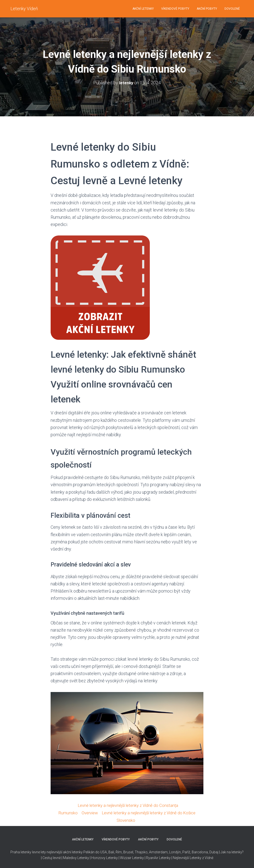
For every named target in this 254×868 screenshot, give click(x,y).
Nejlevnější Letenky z (188, 857)
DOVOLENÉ (232, 9)
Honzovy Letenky (105, 857)
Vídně (209, 857)
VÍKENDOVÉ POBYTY (175, 9)
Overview (86, 812)
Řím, (119, 851)
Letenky (165, 857)
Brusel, (128, 851)
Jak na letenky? (232, 851)
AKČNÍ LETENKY (143, 9)
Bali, (111, 851)
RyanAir (152, 857)
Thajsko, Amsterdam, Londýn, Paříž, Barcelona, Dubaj (176, 851)
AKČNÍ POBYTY (207, 9)
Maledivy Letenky (76, 857)
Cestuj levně (52, 857)
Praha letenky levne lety (28, 851)
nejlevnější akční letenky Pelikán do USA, (77, 851)
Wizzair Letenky (132, 857)
